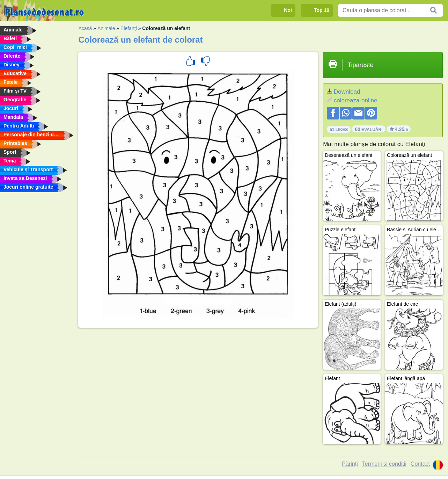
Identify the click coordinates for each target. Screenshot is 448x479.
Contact (420, 464)
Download (347, 92)
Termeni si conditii (384, 464)
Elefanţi (129, 28)
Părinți (350, 464)
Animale (106, 28)
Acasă (85, 28)
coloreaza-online (356, 100)
